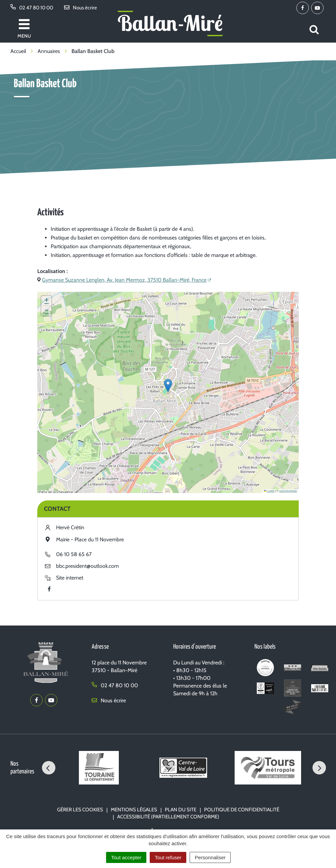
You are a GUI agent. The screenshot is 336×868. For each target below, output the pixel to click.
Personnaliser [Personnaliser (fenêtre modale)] (210, 857)
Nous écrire (109, 700)
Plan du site (181, 810)
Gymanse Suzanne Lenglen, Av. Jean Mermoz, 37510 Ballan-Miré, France (124, 280)
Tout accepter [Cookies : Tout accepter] (126, 857)
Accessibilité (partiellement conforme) (168, 817)
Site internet (70, 578)
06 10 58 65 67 (74, 554)
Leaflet (269, 491)
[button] (168, 386)
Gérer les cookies (80, 810)
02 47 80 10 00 (115, 685)
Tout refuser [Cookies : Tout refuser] (168, 857)
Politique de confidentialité (242, 810)
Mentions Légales (134, 810)
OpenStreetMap (288, 491)
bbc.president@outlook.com (87, 566)
